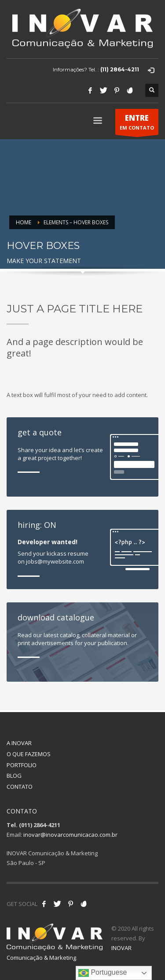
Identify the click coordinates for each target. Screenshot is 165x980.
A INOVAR (19, 743)
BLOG (14, 776)
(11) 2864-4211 (120, 69)
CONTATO (20, 787)
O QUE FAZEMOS (29, 754)
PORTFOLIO (22, 765)
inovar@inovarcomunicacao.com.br (70, 835)
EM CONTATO (137, 124)
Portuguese (103, 973)
